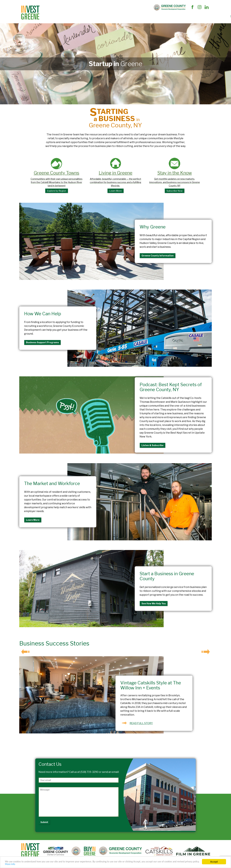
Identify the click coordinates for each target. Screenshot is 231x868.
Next (206, 651)
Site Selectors (53, 16)
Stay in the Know (175, 175)
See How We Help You (154, 603)
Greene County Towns (57, 175)
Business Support (76, 16)
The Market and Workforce (108, 16)
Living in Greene (116, 175)
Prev (25, 651)
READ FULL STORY (141, 723)
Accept (214, 861)
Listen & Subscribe (152, 445)
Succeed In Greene (140, 16)
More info (27, 864)
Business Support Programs (42, 342)
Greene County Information (158, 256)
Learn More (33, 520)
